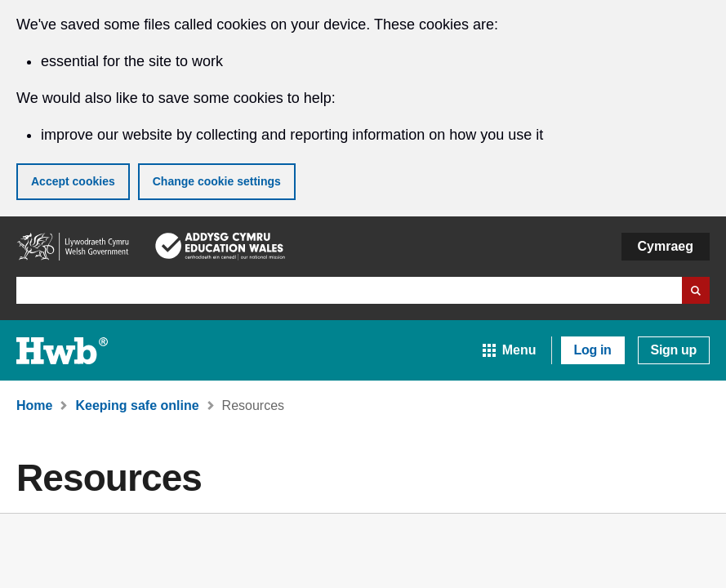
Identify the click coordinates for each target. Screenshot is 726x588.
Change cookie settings (217, 181)
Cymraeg (666, 246)
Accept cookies (73, 181)
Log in (593, 350)
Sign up (674, 350)
